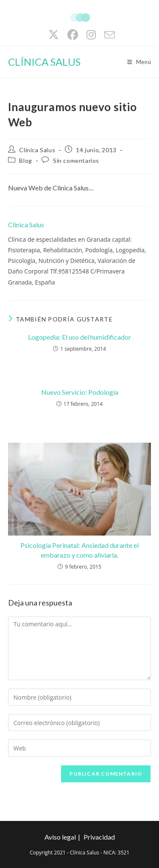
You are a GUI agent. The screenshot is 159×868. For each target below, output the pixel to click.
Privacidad (99, 837)
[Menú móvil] (139, 62)
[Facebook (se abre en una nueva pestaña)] (73, 35)
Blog (25, 160)
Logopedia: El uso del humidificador (79, 337)
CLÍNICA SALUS (44, 62)
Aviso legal (60, 837)
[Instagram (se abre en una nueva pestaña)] (91, 35)
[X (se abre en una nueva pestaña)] (54, 35)
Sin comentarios (76, 160)
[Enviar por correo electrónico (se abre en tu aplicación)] (107, 35)
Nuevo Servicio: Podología (80, 392)
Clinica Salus (37, 150)
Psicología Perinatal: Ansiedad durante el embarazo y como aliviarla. (79, 550)
